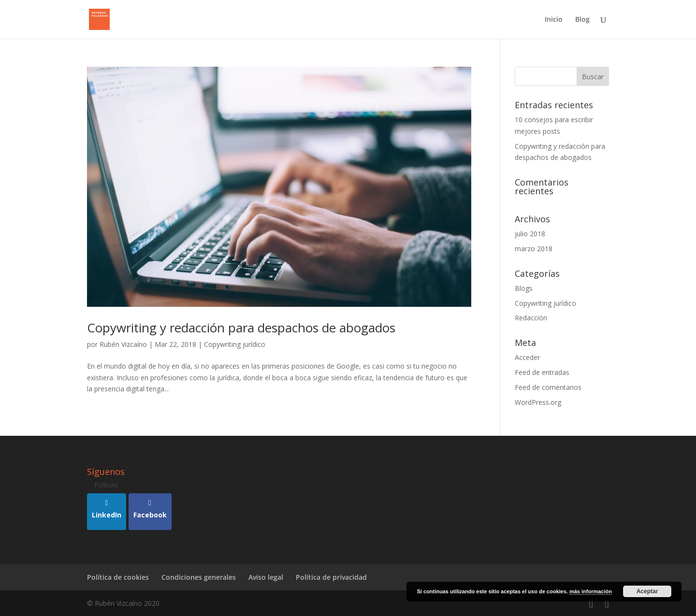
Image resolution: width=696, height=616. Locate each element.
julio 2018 (530, 234)
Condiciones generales (199, 577)
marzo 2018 (534, 249)
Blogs (524, 288)
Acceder (527, 357)
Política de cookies (118, 577)
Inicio (554, 20)
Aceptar (647, 591)
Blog (582, 20)
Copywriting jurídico (235, 344)
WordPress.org (538, 402)
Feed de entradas (542, 372)
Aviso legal (266, 577)
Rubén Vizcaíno (123, 344)
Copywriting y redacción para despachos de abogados (241, 328)
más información (591, 591)
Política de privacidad (331, 577)
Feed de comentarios (548, 387)
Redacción (531, 318)
